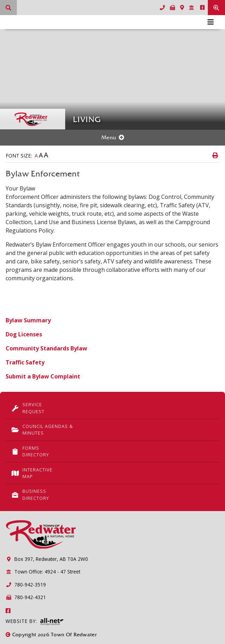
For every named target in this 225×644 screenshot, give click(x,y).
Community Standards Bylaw (46, 348)
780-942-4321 (26, 597)
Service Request (28, 408)
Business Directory (30, 494)
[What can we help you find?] (8, 8)
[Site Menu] (112, 138)
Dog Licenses (24, 334)
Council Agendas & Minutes (42, 430)
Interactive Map (32, 473)
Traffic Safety (25, 362)
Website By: (35, 622)
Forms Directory (30, 451)
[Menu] (211, 22)
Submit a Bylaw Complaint (43, 376)
